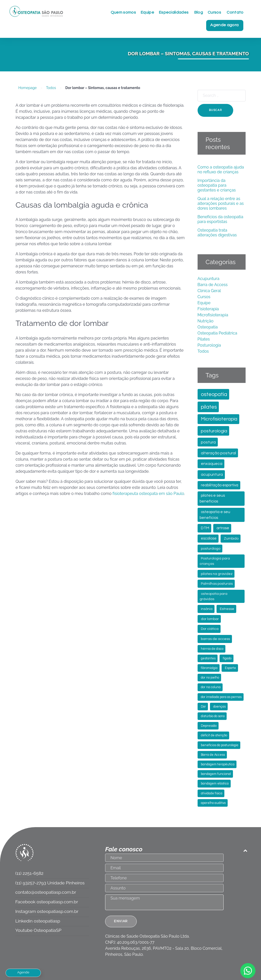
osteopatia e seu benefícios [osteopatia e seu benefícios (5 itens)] (215, 515)
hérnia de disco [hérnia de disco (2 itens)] (212, 649)
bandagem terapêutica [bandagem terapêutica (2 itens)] (218, 764)
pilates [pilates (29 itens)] (209, 407)
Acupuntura (209, 279)
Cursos (204, 297)
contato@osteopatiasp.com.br (46, 892)
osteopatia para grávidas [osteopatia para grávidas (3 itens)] (213, 596)
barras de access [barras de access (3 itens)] (215, 639)
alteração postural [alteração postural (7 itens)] (218, 453)
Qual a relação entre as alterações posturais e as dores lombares (221, 203)
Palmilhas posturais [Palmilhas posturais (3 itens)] (217, 584)
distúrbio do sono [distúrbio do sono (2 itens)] (213, 716)
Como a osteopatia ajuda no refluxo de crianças (221, 170)
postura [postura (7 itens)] (208, 442)
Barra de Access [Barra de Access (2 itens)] (213, 755)
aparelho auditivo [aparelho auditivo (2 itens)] (213, 803)
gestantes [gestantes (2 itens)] (208, 659)
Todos (51, 88)
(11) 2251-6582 (29, 873)
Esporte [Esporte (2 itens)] (230, 668)
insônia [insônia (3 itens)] (207, 609)
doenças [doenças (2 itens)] (219, 707)
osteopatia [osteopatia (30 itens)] (214, 394)
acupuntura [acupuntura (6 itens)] (212, 474)
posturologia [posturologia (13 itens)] (214, 431)
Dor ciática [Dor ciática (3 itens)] (210, 629)
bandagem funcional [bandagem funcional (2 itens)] (216, 774)
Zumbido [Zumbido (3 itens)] (231, 539)
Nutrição (206, 321)
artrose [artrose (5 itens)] (223, 528)
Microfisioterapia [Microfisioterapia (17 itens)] (219, 419)
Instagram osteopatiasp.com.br (47, 911)
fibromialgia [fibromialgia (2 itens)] (209, 668)
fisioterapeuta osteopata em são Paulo (148, 494)
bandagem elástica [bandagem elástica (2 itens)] (215, 784)
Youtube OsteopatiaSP (38, 930)
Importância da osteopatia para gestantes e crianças (217, 185)
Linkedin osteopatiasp (38, 921)
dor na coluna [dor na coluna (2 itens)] (211, 687)
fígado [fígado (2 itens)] (227, 659)
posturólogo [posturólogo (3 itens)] (211, 549)
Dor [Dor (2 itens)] (203, 707)
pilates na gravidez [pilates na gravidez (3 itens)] (217, 574)
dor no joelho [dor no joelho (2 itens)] (210, 678)
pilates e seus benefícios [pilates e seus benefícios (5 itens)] (212, 498)
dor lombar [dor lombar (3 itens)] (210, 619)
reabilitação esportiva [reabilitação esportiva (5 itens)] (220, 485)
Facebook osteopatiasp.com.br (47, 902)
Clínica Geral (209, 291)
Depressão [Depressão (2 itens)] (209, 726)
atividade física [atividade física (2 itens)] (212, 793)
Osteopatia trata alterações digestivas (217, 233)
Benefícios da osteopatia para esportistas (220, 219)
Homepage (28, 88)
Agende (23, 972)
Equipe (204, 303)
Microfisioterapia (213, 315)
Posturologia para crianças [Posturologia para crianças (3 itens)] (215, 561)
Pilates (204, 339)
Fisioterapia (208, 309)
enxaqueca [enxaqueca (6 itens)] (212, 464)
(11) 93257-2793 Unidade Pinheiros (50, 883)
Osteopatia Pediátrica (217, 333)
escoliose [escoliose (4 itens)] (209, 538)
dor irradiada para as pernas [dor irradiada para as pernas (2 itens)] (221, 697)
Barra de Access (213, 285)
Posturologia (209, 345)
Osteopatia (208, 327)
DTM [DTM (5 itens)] (205, 528)
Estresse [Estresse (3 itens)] (227, 609)
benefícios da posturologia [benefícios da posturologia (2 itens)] (220, 745)
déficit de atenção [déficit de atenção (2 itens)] (214, 735)
